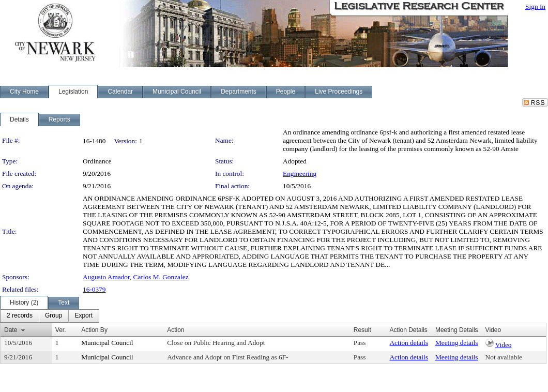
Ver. (61, 330)
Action (176, 330)
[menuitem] (20, 316)
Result (362, 330)
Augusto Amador (106, 277)
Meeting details (457, 343)
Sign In (535, 6)
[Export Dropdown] (83, 316)
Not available (504, 357)
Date (11, 330)
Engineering (300, 174)
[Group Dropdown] (54, 316)
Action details (408, 343)
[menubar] (50, 316)
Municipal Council (107, 343)
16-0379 (94, 289)
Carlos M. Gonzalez (161, 277)
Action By (94, 330)
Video (504, 345)
